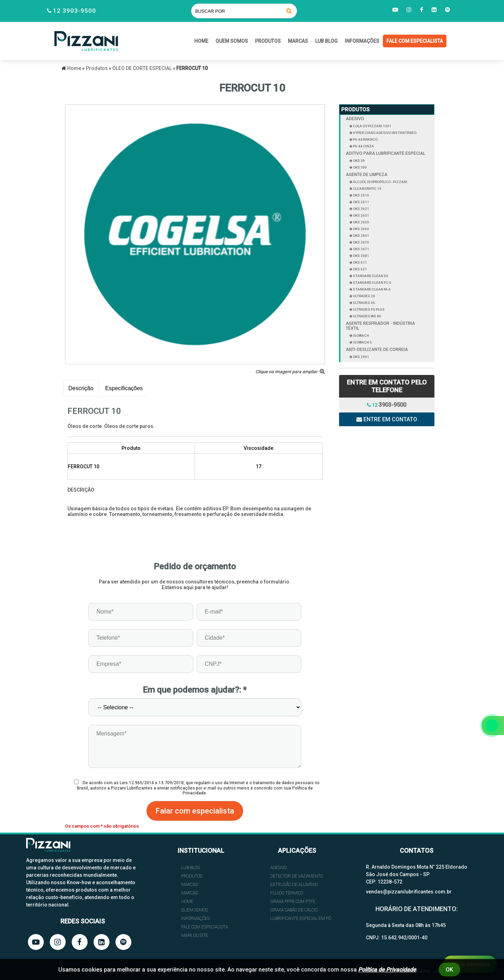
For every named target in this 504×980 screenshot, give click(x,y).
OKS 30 (358, 161)
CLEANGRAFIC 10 (367, 189)
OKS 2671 (361, 249)
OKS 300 (360, 167)
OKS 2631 (361, 215)
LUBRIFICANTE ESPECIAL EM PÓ (301, 919)
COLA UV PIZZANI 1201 (372, 126)
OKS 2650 (361, 222)
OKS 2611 (361, 202)
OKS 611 (360, 262)
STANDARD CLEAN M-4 (371, 289)
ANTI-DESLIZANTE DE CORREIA (377, 350)
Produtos (268, 41)
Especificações (124, 388)
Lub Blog (326, 41)
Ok (449, 970)
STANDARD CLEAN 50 (370, 276)
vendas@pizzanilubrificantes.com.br (409, 892)
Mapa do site (195, 935)
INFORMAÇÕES (362, 41)
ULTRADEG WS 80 (367, 316)
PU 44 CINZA (363, 146)
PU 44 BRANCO (365, 139)
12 (387, 405)
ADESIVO (355, 119)
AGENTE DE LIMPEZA (367, 175)
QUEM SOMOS (232, 41)
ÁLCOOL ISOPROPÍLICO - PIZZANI (380, 182)
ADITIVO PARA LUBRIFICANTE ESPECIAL (386, 153)
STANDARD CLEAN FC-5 (372, 283)
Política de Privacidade (387, 970)
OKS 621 (360, 269)
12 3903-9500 (75, 11)
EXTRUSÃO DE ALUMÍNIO (294, 885)
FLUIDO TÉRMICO (287, 893)
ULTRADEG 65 (364, 303)
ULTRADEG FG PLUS (368, 309)
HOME (201, 41)
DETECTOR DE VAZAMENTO (297, 876)
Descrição (81, 388)
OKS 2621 (361, 209)
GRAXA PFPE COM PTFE (293, 902)
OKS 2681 (361, 256)
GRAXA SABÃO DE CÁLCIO (294, 910)
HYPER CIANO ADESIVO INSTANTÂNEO (384, 133)
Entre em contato (387, 419)
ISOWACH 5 (362, 342)
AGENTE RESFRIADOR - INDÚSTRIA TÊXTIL (380, 326)
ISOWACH (361, 336)
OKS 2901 (361, 357)
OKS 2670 (361, 242)
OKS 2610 (361, 195)
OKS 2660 (361, 229)
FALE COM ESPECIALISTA (415, 41)
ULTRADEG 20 (364, 296)
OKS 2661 (361, 236)
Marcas (298, 41)
